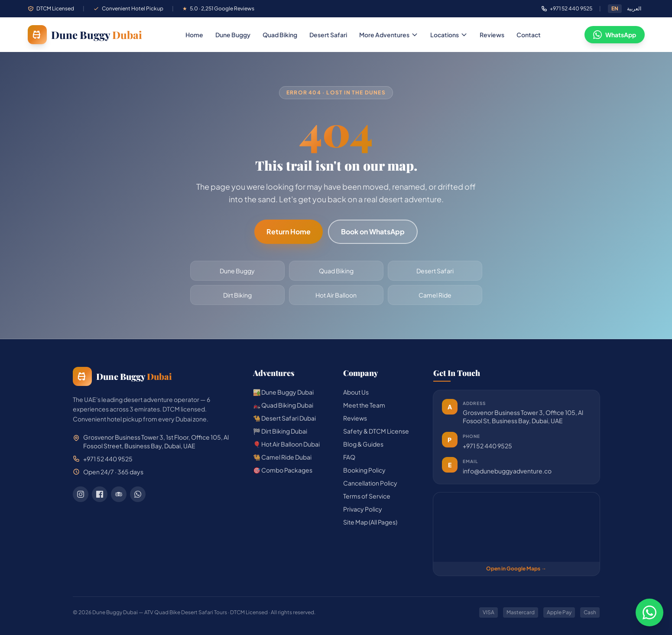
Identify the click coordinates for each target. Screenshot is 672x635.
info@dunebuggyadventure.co (507, 471)
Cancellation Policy (370, 483)
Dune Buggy (233, 35)
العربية (634, 8)
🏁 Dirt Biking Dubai (280, 431)
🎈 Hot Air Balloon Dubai (286, 444)
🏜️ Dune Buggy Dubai (283, 392)
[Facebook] (100, 494)
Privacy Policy (363, 509)
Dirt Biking (237, 295)
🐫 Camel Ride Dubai (282, 457)
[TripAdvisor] (119, 494)
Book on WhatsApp (373, 232)
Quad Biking (280, 35)
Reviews (492, 35)
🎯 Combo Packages (283, 470)
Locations (449, 35)
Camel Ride (435, 295)
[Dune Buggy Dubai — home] (85, 35)
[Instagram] (81, 494)
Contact (529, 35)
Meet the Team (364, 405)
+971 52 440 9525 (487, 446)
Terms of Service (367, 496)
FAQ (349, 457)
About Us (356, 392)
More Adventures (389, 35)
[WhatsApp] (138, 494)
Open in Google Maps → (516, 569)
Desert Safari (328, 35)
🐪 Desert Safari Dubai (284, 418)
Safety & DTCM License (376, 431)
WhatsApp (615, 35)
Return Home (289, 232)
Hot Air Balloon (336, 295)
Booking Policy (364, 470)
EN (615, 8)
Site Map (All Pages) (370, 522)
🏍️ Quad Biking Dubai (283, 405)
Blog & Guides (363, 444)
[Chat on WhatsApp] (649, 612)
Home (194, 35)
